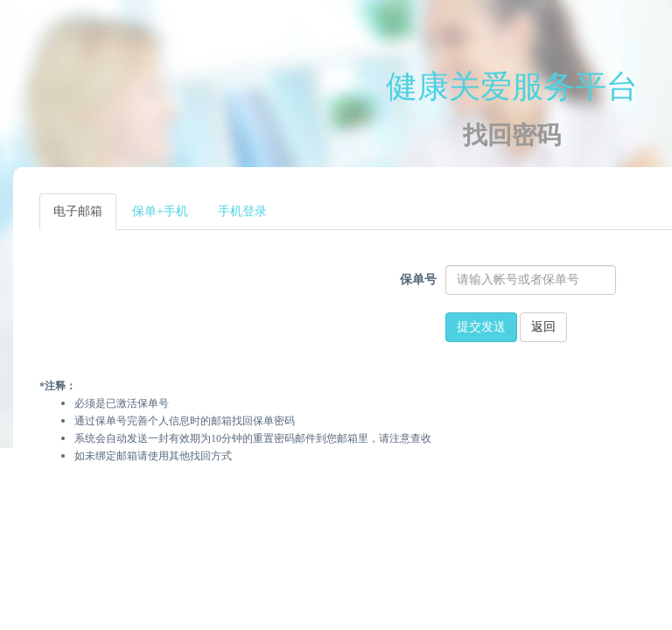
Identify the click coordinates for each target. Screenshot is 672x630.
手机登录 (242, 211)
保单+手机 (160, 211)
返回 (543, 327)
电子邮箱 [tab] (78, 211)
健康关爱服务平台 (512, 87)
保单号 (418, 280)
